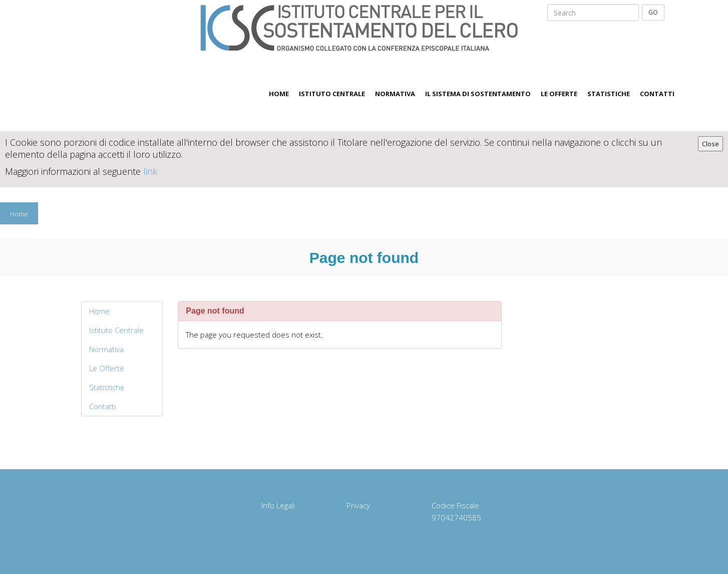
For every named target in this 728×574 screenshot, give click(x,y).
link (150, 171)
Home (279, 94)
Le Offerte (559, 94)
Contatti (657, 94)
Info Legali (278, 505)
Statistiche (609, 94)
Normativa (395, 94)
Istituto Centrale (332, 94)
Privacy (358, 505)
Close (710, 144)
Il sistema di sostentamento (478, 94)
